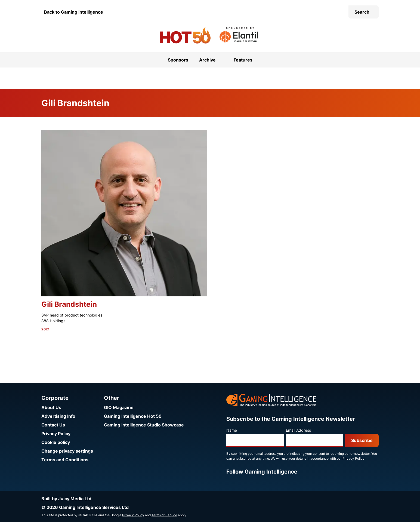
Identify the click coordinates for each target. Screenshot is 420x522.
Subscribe (362, 440)
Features (243, 60)
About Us (51, 407)
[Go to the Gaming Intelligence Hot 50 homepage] (185, 35)
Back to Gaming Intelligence (74, 12)
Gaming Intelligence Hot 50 (133, 416)
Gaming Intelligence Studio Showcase (144, 425)
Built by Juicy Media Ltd (66, 499)
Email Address (298, 430)
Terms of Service (164, 515)
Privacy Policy (56, 434)
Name (232, 430)
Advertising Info (58, 416)
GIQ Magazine (119, 407)
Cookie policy (56, 442)
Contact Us (53, 425)
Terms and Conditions (65, 460)
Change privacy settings (67, 451)
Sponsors (178, 60)
